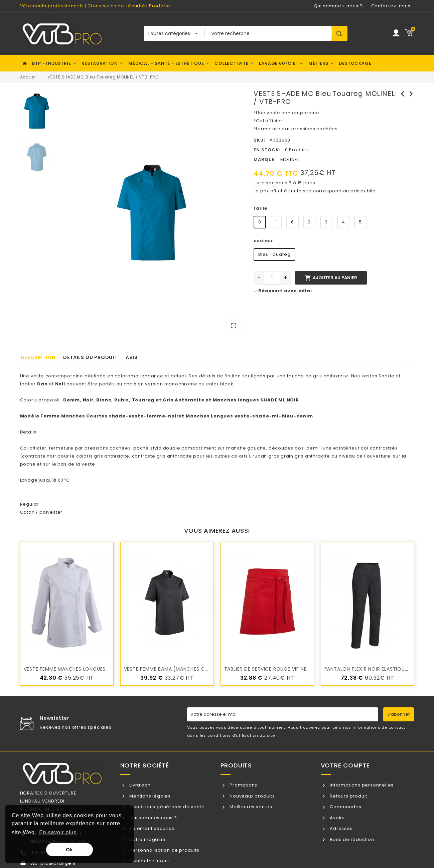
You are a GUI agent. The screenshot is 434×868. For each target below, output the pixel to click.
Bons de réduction (351, 839)
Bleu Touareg (274, 254)
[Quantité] (272, 278)
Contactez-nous (391, 6)
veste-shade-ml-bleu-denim (274, 416)
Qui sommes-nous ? (338, 6)
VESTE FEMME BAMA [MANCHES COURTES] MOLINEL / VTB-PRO (200, 669)
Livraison (139, 785)
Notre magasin (147, 839)
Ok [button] (70, 850)
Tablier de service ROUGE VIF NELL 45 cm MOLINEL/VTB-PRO (300, 669)
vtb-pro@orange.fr (53, 863)
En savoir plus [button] (58, 832)
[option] (152, 214)
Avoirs (337, 818)
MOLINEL (290, 159)
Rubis (122, 400)
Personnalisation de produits (164, 850)
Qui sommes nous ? (152, 818)
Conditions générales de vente (166, 807)
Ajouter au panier (331, 278)
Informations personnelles (361, 785)
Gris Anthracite (183, 400)
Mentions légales (149, 796)
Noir (88, 400)
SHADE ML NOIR (279, 400)
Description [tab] (38, 357)
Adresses (340, 828)
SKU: (259, 140)
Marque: (265, 159)
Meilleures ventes (250, 807)
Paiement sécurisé (151, 828)
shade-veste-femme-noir (144, 416)
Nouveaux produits (251, 796)
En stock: (267, 150)
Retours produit (348, 796)
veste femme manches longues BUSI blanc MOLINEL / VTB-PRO (105, 669)
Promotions (243, 785)
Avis (132, 357)
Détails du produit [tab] (90, 357)
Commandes (345, 807)
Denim (71, 400)
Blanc (104, 400)
